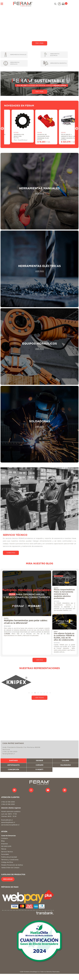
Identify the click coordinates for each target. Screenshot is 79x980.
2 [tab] (32, 693)
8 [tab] (50, 693)
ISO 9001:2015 (6, 846)
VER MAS (39, 660)
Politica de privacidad (9, 857)
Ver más (39, 43)
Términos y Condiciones (10, 860)
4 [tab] (38, 693)
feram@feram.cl (7, 820)
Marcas (4, 849)
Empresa (4, 844)
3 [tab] (35, 693)
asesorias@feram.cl (8, 822)
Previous (2, 128)
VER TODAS (39, 698)
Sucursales (5, 854)
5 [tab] (41, 693)
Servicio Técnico (7, 852)
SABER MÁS (11, 553)
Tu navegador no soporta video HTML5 (39, 26)
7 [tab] (47, 693)
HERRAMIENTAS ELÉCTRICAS (52, 55)
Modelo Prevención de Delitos (12, 865)
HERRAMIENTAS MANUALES (15, 55)
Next (76, 128)
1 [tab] (29, 693)
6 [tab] (44, 693)
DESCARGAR (8, 879)
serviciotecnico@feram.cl (10, 825)
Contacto (5, 838)
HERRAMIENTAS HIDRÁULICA (11, 63)
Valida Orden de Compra (10, 868)
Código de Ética (7, 862)
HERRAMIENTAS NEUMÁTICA (55, 63)
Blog (3, 841)
